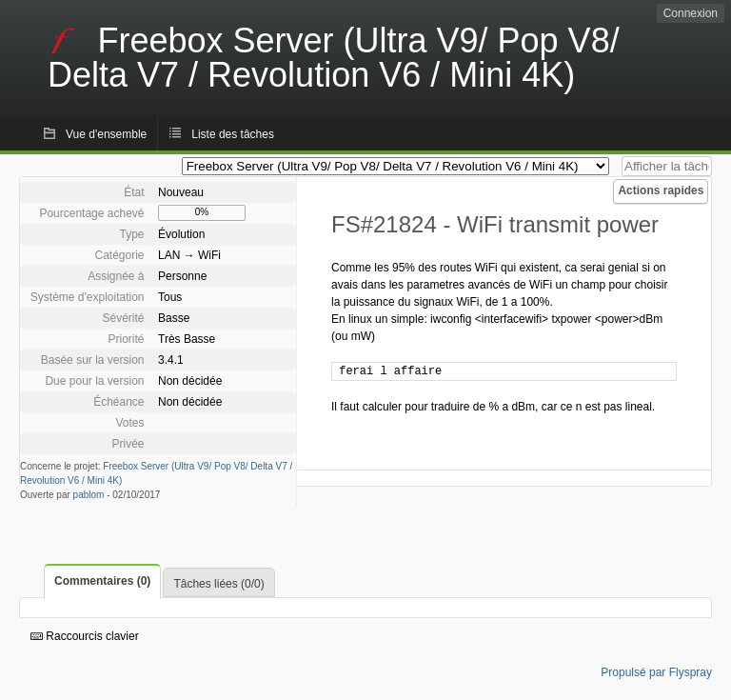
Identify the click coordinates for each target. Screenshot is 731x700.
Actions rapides (661, 190)
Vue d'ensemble (106, 134)
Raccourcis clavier (85, 636)
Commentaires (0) (102, 581)
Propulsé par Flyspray (656, 672)
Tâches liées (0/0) (218, 584)
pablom (89, 495)
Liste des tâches (233, 134)
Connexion (691, 13)
